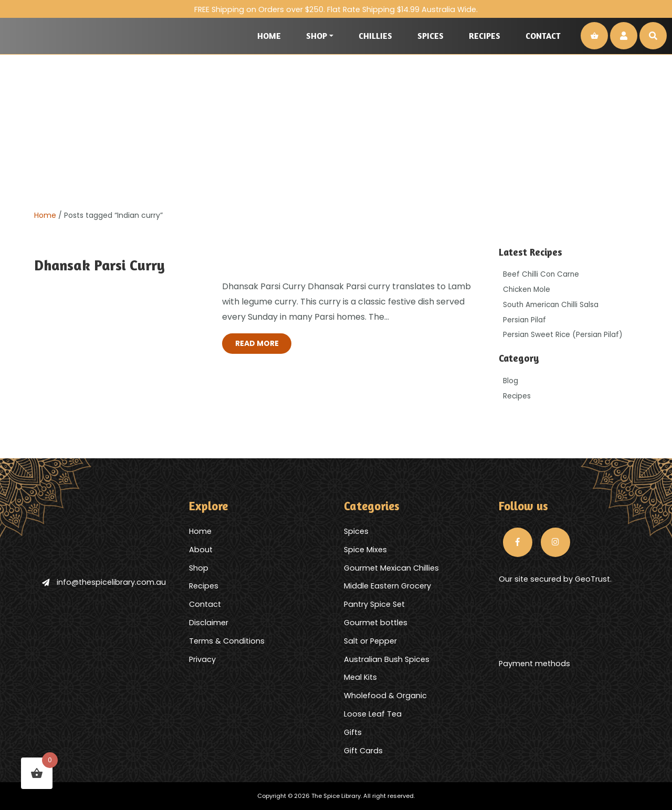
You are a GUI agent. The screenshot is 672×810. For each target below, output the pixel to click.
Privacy (202, 659)
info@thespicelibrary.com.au (104, 582)
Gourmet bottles (376, 623)
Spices (430, 36)
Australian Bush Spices (387, 659)
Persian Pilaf (524, 320)
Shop (317, 36)
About (201, 550)
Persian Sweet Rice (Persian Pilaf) (563, 335)
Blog (511, 381)
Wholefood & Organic (385, 696)
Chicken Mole (527, 290)
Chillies (375, 36)
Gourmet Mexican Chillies (391, 568)
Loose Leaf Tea (373, 714)
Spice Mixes (365, 550)
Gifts (353, 732)
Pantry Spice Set (374, 604)
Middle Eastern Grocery (387, 586)
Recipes (485, 36)
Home (269, 36)
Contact (543, 36)
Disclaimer (209, 623)
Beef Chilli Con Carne (541, 274)
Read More (257, 343)
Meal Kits (360, 677)
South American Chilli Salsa (551, 305)
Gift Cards (363, 751)
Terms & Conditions (227, 641)
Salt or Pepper (370, 641)
